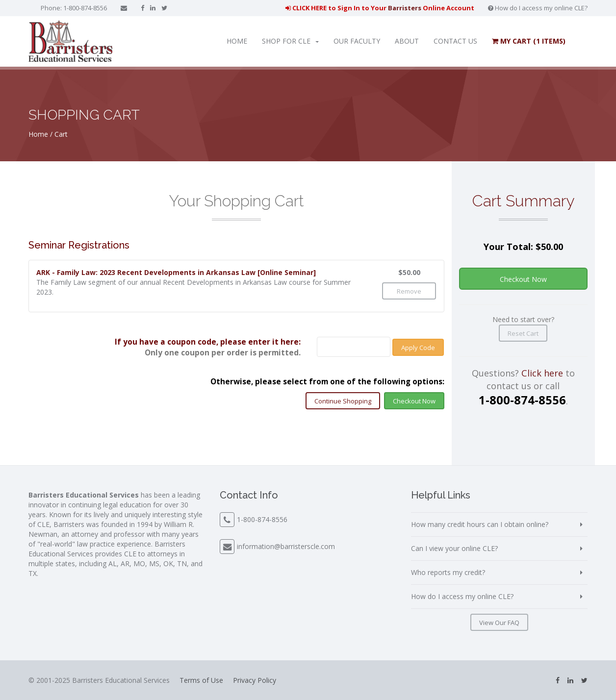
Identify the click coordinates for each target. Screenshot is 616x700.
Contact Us (455, 41)
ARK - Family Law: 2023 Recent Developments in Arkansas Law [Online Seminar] (176, 272)
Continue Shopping (343, 401)
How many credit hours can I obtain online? (480, 524)
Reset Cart (523, 333)
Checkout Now (414, 401)
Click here (542, 373)
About (407, 41)
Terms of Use (201, 680)
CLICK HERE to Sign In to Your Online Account (380, 8)
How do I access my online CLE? (538, 8)
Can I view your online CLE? (454, 548)
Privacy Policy (255, 680)
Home (237, 41)
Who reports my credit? (448, 572)
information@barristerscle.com (286, 546)
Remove (409, 291)
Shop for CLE (290, 41)
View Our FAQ (499, 623)
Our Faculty (357, 41)
